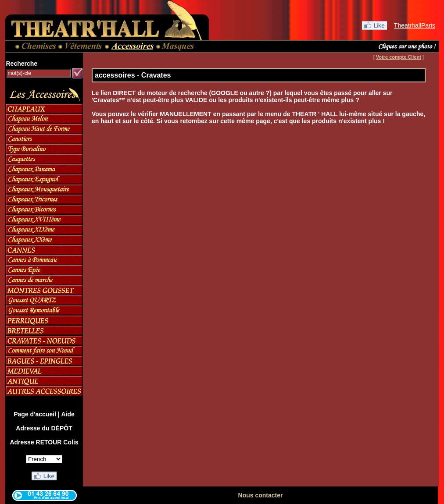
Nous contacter (261, 495)
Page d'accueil (35, 414)
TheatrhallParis (415, 25)
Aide (68, 414)
